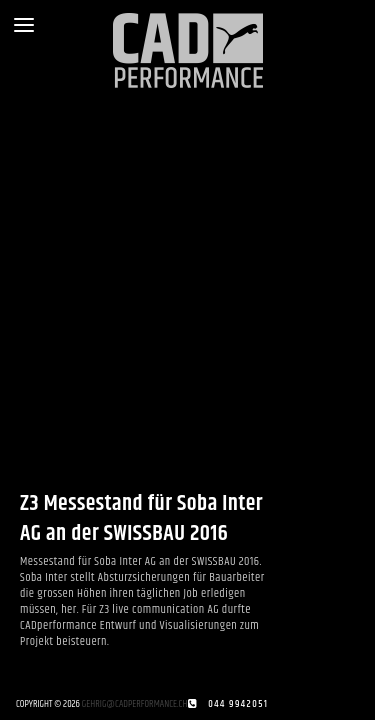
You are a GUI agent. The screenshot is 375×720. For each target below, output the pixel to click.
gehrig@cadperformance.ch (135, 704)
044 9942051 (238, 704)
